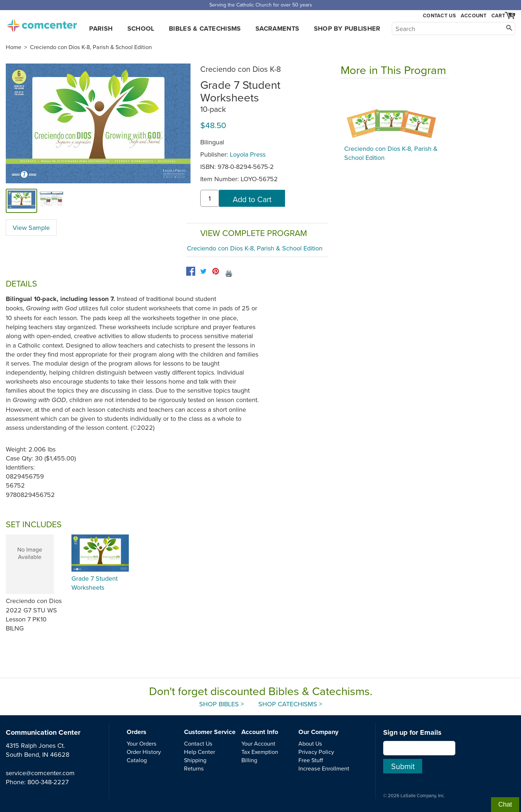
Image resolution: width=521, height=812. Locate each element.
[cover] (21, 201)
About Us (310, 743)
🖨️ (229, 273)
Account (474, 16)
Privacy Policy (316, 752)
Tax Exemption (260, 752)
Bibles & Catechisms (205, 29)
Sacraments (277, 29)
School (141, 29)
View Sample (31, 228)
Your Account (258, 743)
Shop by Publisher (347, 29)
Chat (505, 804)
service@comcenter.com (40, 773)
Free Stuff (311, 760)
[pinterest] (216, 271)
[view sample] (51, 201)
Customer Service (210, 732)
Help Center (200, 752)
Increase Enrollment (324, 768)
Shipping (195, 760)
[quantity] (210, 198)
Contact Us (439, 16)
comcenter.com (42, 23)
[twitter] (203, 271)
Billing (249, 760)
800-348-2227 (48, 782)
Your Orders (142, 743)
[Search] (454, 29)
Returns (194, 768)
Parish (101, 29)
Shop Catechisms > (290, 704)
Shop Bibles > (222, 704)
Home (14, 47)
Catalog (137, 760)
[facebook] (191, 271)
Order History (144, 752)
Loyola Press (248, 154)
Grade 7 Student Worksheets (95, 583)
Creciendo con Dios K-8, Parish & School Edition (91, 47)
